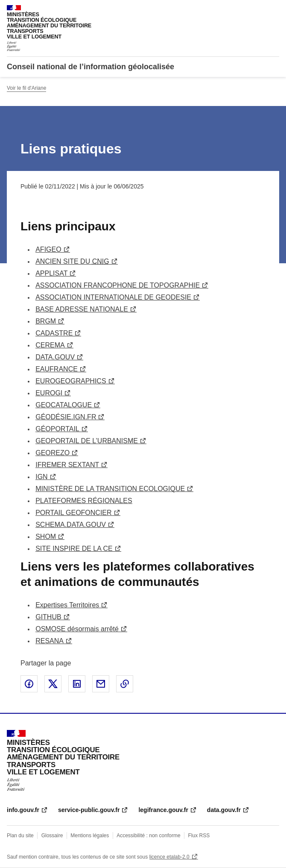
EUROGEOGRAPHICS (71, 381)
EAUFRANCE (57, 369)
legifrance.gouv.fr (163, 810)
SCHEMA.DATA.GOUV (71, 525)
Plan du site (20, 836)
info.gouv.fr (23, 810)
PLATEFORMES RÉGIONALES (84, 501)
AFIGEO (48, 249)
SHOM (46, 537)
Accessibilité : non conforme (148, 836)
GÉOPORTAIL (57, 429)
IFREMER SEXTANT (67, 465)
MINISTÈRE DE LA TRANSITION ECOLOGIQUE (110, 489)
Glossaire (52, 836)
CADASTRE (54, 333)
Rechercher (257, 10)
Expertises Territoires (67, 605)
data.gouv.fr (224, 810)
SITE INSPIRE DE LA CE (74, 549)
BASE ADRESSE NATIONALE (82, 309)
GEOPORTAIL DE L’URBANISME (87, 441)
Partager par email (101, 684)
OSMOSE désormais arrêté (77, 629)
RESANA (50, 641)
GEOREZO (53, 453)
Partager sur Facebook (29, 684)
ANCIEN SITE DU (72, 261)
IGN (41, 477)
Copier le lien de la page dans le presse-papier (125, 684)
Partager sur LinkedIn (77, 684)
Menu (274, 10)
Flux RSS (199, 836)
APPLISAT (51, 273)
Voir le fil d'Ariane (26, 88)
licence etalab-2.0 (169, 857)
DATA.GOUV (55, 357)
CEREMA (50, 345)
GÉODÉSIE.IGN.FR (66, 417)
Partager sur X (53, 684)
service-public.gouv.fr (89, 810)
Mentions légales (90, 836)
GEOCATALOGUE (64, 405)
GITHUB (48, 617)
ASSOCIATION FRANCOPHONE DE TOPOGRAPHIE (118, 285)
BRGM (46, 321)
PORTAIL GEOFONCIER (73, 513)
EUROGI (49, 393)
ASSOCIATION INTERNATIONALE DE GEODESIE (113, 297)
